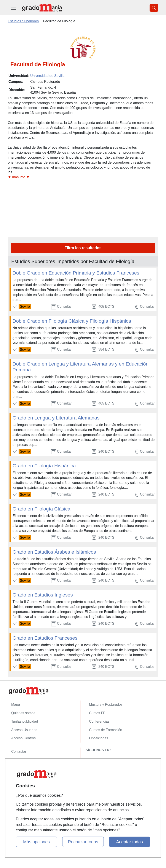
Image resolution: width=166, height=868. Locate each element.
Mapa (16, 705)
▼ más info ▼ (19, 177)
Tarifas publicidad (25, 721)
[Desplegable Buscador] (154, 8)
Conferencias (99, 721)
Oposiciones (99, 738)
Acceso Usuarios (24, 730)
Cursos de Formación (106, 730)
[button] (83, 177)
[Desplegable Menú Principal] (14, 8)
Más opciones (36, 842)
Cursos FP (97, 713)
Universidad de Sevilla (47, 76)
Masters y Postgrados (106, 705)
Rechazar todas (83, 842)
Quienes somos (23, 713)
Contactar (19, 752)
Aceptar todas (130, 842)
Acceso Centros (23, 738)
